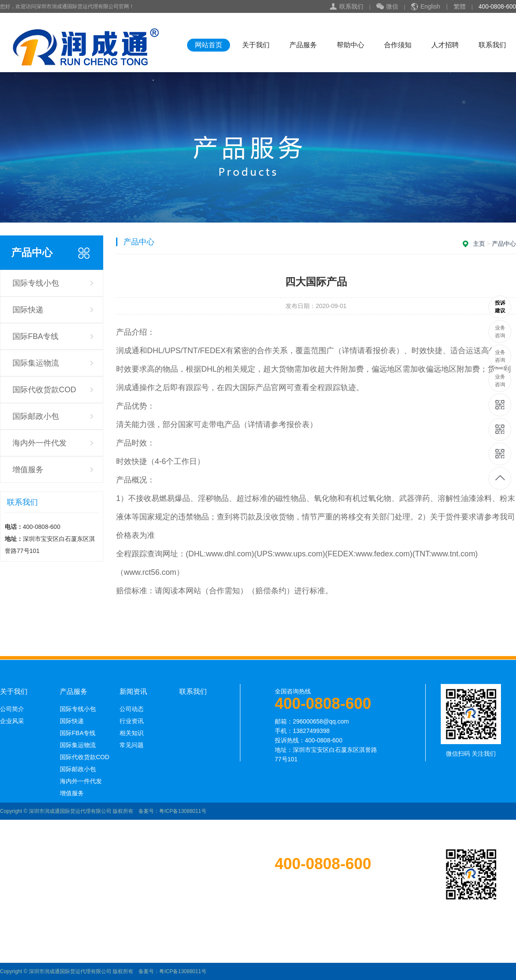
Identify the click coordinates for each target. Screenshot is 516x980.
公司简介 (12, 709)
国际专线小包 (36, 283)
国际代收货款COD (44, 390)
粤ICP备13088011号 (183, 811)
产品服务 (303, 45)
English (430, 6)
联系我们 (351, 6)
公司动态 (132, 709)
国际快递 (28, 310)
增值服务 (28, 470)
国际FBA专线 (35, 336)
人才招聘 (445, 45)
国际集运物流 (36, 363)
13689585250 (500, 307)
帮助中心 (350, 45)
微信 (387, 7)
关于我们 (256, 45)
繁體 (460, 6)
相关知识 (132, 733)
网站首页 (209, 45)
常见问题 (132, 745)
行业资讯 (132, 721)
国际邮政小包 (36, 416)
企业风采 (12, 721)
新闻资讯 (133, 692)
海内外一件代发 (40, 443)
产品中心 (504, 244)
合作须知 (398, 45)
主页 (479, 244)
